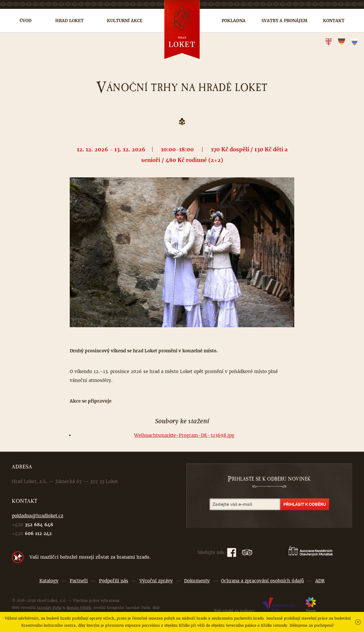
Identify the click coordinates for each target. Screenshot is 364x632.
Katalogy (49, 581)
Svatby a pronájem (284, 21)
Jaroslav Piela (49, 608)
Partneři (79, 581)
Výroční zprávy (156, 581)
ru (355, 42)
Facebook (232, 552)
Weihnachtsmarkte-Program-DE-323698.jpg (184, 435)
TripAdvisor (247, 552)
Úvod (26, 21)
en (329, 42)
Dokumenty (197, 581)
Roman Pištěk (79, 608)
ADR (320, 581)
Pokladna (234, 21)
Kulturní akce (125, 21)
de (342, 42)
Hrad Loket (69, 21)
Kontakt (334, 21)
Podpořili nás (114, 581)
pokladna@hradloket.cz (38, 516)
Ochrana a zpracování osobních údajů (263, 581)
